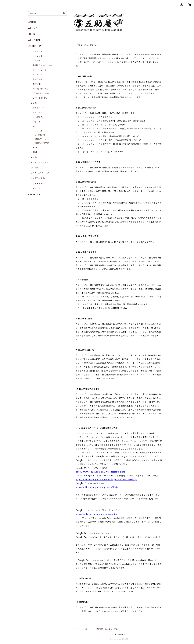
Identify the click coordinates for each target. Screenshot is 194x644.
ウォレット (38, 56)
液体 (35, 127)
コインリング (37, 189)
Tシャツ (34, 168)
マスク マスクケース (40, 173)
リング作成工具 (38, 178)
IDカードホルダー (41, 93)
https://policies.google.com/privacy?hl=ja (97, 487)
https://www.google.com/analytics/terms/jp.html (100, 472)
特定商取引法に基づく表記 (107, 629)
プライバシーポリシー (83, 629)
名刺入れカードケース (43, 65)
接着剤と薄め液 (42, 143)
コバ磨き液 (40, 135)
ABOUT (33, 28)
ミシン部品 (38, 113)
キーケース (38, 79)
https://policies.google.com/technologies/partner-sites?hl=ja (106, 480)
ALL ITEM (34, 40)
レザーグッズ (37, 51)
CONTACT (34, 195)
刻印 (35, 152)
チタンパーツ (39, 108)
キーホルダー (39, 75)
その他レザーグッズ (42, 89)
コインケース (39, 61)
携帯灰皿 (37, 84)
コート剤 (39, 131)
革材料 (34, 157)
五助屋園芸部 (37, 183)
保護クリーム (41, 139)
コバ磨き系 (38, 117)
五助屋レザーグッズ (40, 163)
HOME (32, 22)
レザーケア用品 (40, 98)
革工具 (34, 103)
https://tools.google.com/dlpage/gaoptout (97, 514)
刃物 (35, 147)
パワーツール (39, 122)
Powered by (119, 639)
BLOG (32, 34)
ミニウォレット (40, 70)
